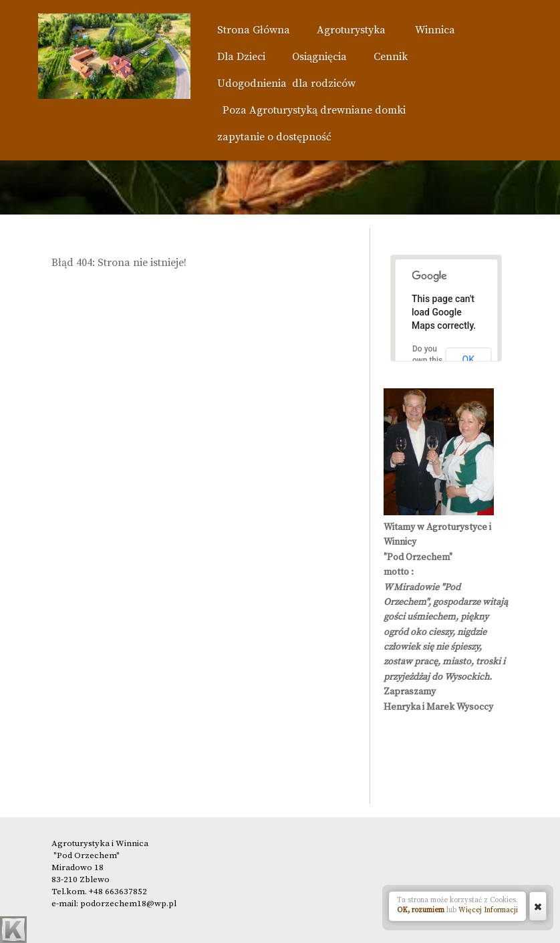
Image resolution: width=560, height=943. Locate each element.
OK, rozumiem (421, 910)
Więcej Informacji (488, 910)
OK (468, 360)
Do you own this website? (428, 360)
